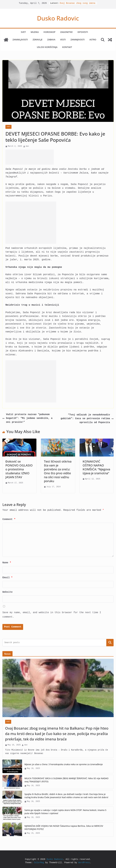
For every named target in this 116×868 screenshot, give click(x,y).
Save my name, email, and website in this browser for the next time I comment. (52, 615)
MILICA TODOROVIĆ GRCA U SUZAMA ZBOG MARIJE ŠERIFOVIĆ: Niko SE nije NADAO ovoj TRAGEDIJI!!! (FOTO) (66, 780)
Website (7, 592)
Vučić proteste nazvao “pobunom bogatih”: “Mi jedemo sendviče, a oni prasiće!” (27, 418)
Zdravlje (38, 40)
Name (7, 563)
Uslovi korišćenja (47, 47)
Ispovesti (83, 32)
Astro (93, 40)
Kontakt (67, 47)
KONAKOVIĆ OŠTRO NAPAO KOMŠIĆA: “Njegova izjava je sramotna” (96, 467)
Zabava (51, 40)
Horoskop (49, 32)
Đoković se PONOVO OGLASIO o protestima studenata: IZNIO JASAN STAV (19, 469)
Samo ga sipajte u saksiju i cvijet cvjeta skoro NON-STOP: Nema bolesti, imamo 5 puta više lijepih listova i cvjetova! (65, 812)
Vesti (63, 40)
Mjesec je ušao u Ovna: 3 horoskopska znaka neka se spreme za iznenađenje (64, 764)
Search (110, 643)
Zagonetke (66, 32)
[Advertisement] (30, 157)
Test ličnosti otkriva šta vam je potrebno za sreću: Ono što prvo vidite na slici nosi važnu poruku (58, 471)
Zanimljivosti (20, 40)
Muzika (35, 32)
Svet (23, 32)
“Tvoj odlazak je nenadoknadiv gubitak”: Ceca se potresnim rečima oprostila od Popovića (87, 419)
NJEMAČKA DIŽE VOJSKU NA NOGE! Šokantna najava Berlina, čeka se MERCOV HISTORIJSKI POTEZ (64, 827)
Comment (9, 519)
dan (27, 146)
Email (7, 578)
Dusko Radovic (58, 18)
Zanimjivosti (78, 40)
